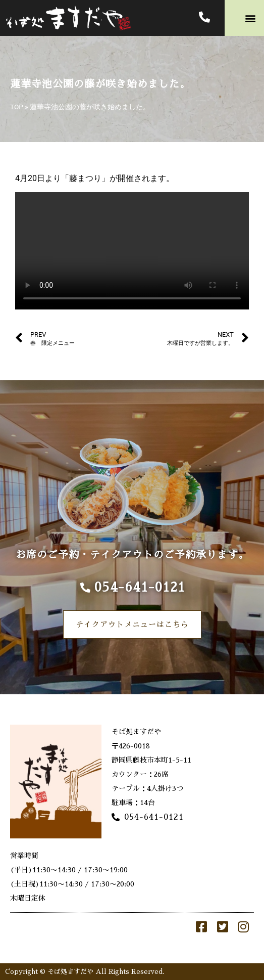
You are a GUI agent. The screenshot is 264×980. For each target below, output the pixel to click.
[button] (251, 18)
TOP (17, 107)
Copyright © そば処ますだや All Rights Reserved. (85, 972)
